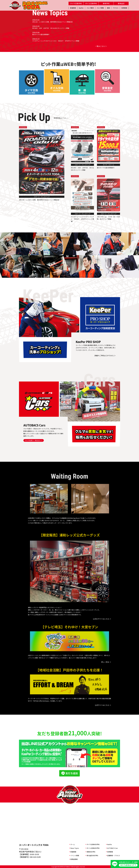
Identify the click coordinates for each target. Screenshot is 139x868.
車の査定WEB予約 (92, 855)
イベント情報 (75, 855)
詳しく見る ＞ (106, 662)
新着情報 (73, 852)
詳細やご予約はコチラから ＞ (105, 356)
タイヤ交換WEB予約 (93, 844)
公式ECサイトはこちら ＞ (102, 619)
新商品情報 (74, 859)
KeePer (110, 844)
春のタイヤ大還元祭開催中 (41, 34)
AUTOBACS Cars (112, 848)
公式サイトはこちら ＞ (103, 705)
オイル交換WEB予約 (93, 848)
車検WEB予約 (91, 852)
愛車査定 (121, 3)
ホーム (73, 844)
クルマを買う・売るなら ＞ (34, 440)
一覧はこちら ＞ (101, 46)
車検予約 (106, 3)
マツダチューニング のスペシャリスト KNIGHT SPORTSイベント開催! (56, 41)
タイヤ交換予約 (76, 3)
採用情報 (110, 852)
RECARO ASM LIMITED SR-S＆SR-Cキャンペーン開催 (51, 28)
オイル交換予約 (91, 3)
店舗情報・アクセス (114, 855)
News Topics (75, 848)
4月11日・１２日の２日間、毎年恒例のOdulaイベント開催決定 (52, 22)
